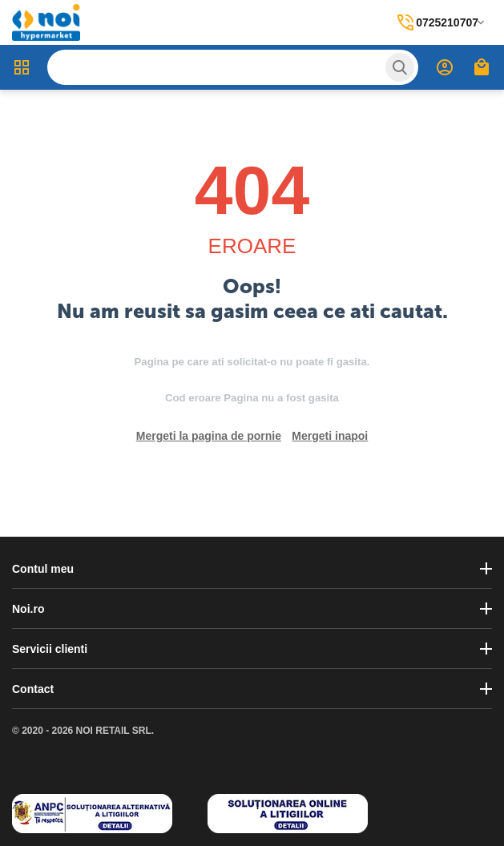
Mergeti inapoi (330, 436)
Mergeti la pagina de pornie (209, 436)
